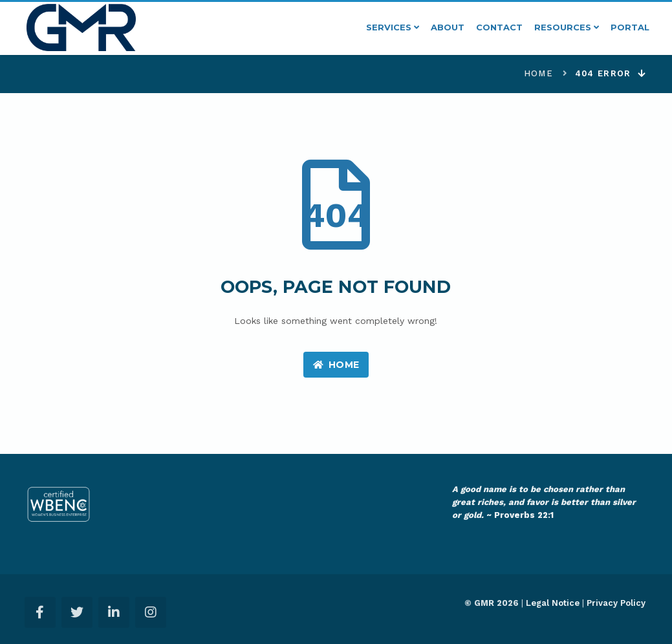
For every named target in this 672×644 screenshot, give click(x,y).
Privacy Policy (616, 603)
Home (538, 73)
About (448, 27)
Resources (567, 27)
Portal (630, 27)
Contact (499, 27)
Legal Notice (553, 603)
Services (393, 27)
